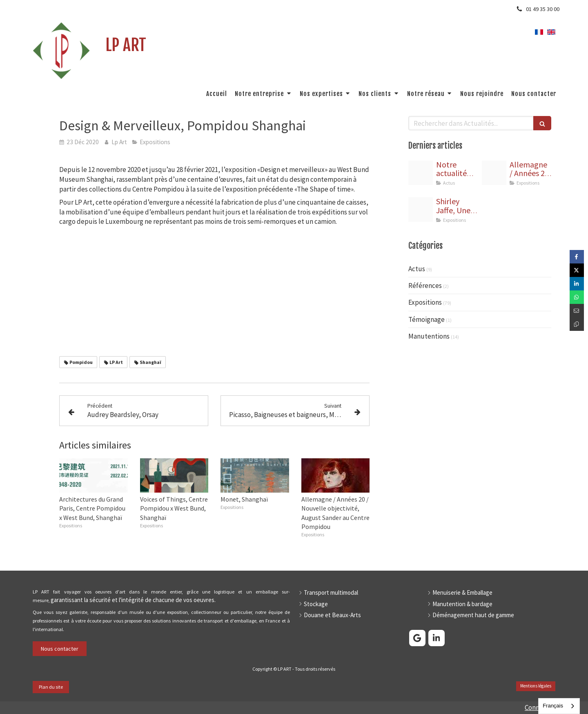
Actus (417, 269)
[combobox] (559, 706)
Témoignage (427, 319)
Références (425, 286)
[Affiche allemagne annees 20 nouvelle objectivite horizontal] (494, 173)
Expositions (425, 302)
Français (553, 706)
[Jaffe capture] (421, 210)
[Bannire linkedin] (421, 173)
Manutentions (429, 336)
